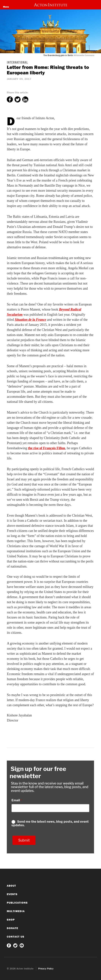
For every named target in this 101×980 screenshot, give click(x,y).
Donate (12, 928)
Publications (17, 903)
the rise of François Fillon (47, 448)
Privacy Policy (46, 968)
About (11, 886)
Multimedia (16, 911)
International (17, 63)
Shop (11, 920)
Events (12, 894)
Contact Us (16, 937)
